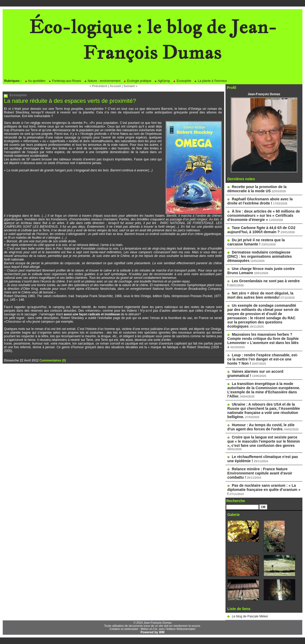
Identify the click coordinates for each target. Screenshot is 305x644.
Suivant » (130, 86)
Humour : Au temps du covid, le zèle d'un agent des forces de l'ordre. (261, 427)
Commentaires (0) (53, 360)
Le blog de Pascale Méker (250, 616)
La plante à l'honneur (211, 81)
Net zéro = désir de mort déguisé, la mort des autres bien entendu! (260, 295)
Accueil (115, 86)
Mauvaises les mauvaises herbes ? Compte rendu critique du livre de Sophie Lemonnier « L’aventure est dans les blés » (263, 341)
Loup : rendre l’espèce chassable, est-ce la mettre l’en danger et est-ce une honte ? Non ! (263, 359)
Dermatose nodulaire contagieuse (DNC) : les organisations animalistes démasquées (260, 256)
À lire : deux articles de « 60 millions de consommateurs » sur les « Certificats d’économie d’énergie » (264, 215)
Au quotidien (35, 81)
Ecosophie (182, 81)
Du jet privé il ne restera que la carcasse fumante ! (256, 242)
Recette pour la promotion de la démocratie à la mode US (257, 189)
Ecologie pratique (137, 81)
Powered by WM (152, 632)
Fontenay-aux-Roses (65, 81)
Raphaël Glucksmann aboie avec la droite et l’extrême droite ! (260, 201)
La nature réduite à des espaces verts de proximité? (70, 101)
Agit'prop (162, 81)
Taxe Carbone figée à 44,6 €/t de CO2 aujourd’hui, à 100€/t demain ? (261, 230)
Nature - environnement (102, 81)
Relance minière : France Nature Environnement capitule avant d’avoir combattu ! (260, 473)
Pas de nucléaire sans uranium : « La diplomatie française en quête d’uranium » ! (264, 490)
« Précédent (98, 86)
